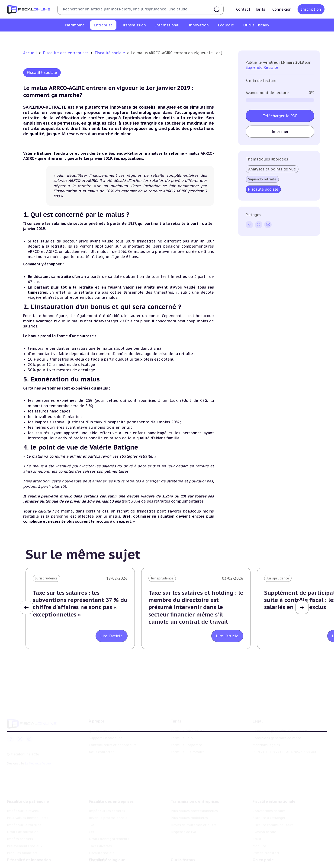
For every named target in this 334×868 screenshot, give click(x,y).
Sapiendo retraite (262, 179)
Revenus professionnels (113, 38)
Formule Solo (182, 733)
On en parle (263, 854)
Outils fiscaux (183, 854)
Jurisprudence (46, 578)
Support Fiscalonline (106, 733)
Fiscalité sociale (247, 38)
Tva (141, 38)
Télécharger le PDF (280, 116)
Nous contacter (101, 746)
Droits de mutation (23, 825)
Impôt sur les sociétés (70, 38)
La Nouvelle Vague (38, 758)
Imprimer (280, 132)
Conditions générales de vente (277, 733)
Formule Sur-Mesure (188, 746)
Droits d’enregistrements (180, 38)
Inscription (311, 9)
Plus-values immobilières (28, 811)
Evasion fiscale (264, 825)
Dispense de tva (183, 825)
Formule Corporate (186, 739)
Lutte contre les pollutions (111, 864)
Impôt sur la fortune (24, 818)
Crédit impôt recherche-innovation (35, 864)
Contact (243, 9)
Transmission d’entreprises (195, 794)
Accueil (30, 53)
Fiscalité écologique (107, 854)
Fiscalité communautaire (273, 818)
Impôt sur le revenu (23, 804)
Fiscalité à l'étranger (269, 811)
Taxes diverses (217, 38)
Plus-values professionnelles (194, 804)
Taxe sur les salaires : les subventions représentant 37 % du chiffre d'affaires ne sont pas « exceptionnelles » (80, 604)
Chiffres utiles (183, 864)
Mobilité (259, 839)
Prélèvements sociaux (25, 839)
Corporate (274, 38)
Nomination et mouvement (275, 864)
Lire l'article (112, 636)
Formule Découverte (188, 725)
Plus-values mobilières (189, 811)
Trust (257, 832)
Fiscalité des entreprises (66, 53)
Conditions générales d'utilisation (280, 725)
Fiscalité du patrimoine (28, 794)
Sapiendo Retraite (262, 67)
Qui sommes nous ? (105, 725)
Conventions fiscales (269, 804)
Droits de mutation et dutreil (195, 818)
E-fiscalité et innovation (29, 854)
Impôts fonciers (20, 832)
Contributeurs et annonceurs (113, 739)
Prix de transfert (266, 846)
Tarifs (260, 9)
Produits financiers (22, 846)
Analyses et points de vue (272, 169)
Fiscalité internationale (274, 794)
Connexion (282, 9)
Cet (152, 38)
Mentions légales (266, 739)
